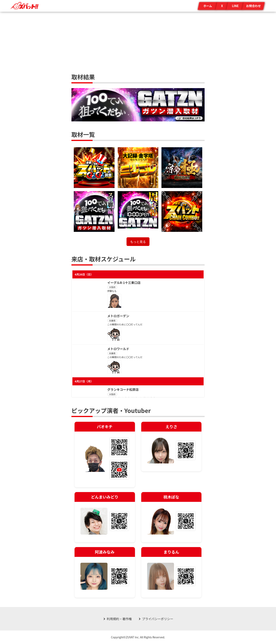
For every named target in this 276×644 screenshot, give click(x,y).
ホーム (208, 6)
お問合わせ (253, 6)
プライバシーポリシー (158, 619)
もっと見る (138, 242)
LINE (235, 6)
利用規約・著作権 (119, 619)
